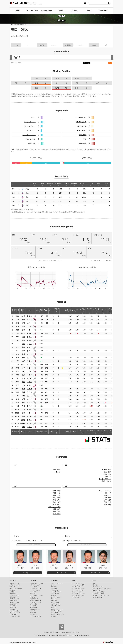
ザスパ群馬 (54, 587)
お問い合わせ (76, 632)
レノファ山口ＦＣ (56, 604)
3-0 (30, 361)
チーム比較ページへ (36, 545)
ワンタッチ (30, 122)
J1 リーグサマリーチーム (78, 583)
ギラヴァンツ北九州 (56, 611)
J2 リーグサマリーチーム (78, 588)
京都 (24, 327)
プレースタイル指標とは (99, 592)
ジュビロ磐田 (34, 606)
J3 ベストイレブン (77, 597)
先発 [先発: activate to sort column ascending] (42, 184)
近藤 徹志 (108, 472)
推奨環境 (51, 632)
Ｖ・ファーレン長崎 (15, 616)
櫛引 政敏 (57, 470)
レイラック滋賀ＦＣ (56, 597)
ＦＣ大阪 (53, 599)
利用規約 (46, 632)
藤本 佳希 (108, 500)
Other (94, 580)
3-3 (30, 403)
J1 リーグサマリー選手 (78, 585)
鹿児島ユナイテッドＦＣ (57, 614)
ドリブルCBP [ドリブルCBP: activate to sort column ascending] (89, 311)
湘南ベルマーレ (34, 599)
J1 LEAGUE (13, 580)
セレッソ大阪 (13, 607)
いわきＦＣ (33, 592)
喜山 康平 (57, 502)
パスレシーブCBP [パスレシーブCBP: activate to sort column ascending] (96, 311)
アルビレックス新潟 (36, 602)
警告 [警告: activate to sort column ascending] (98, 184)
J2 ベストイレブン (77, 592)
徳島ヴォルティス (35, 609)
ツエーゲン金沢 (55, 594)
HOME (18, 10)
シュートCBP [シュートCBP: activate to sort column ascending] (103, 311)
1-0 (30, 392)
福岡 (24, 347)
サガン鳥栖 (33, 613)
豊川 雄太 (108, 505)
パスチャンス (82, 126)
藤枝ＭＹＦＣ (34, 607)
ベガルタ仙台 (34, 587)
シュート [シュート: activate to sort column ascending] (74, 184)
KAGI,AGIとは (96, 590)
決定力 (33, 118)
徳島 (24, 344)
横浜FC (23, 423)
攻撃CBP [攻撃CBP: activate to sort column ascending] (68, 311)
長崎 (24, 340)
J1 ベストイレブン (77, 587)
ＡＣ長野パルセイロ (56, 592)
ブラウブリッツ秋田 (36, 588)
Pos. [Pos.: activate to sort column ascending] (46, 311)
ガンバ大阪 (12, 606)
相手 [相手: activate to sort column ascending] (23, 311)
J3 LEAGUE (54, 580)
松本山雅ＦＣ (55, 590)
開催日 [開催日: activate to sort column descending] (17, 311)
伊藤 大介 (57, 495)
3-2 (30, 344)
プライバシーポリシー (60, 632)
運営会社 (69, 632)
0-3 (30, 340)
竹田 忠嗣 (108, 474)
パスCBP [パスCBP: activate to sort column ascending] (75, 311)
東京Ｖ (23, 333)
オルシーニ (108, 495)
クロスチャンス (81, 122)
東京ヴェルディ (14, 594)
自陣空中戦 (83, 135)
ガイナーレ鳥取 (55, 602)
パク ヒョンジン (54, 507)
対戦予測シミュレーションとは (101, 595)
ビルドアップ (82, 131)
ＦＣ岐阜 (53, 595)
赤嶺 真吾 (108, 502)
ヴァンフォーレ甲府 (36, 601)
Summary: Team (32, 10)
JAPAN (60, 10)
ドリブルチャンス (80, 118)
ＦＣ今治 (33, 611)
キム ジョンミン (105, 491)
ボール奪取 (83, 143)
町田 (24, 323)
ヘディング (30, 126)
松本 (24, 358)
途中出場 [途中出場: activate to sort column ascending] (50, 184)
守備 (85, 139)
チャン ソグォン (105, 479)
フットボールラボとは (98, 587)
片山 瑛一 (108, 498)
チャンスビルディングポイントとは (50, 261)
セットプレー (29, 135)
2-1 (30, 327)
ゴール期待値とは (97, 597)
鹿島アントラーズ (14, 583)
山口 (24, 371)
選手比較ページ (28, 573)
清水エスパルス (14, 601)
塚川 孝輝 (57, 514)
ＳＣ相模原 (54, 588)
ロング (31, 131)
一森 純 (57, 472)
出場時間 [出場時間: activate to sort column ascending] (58, 184)
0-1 (30, 333)
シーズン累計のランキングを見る (101, 261)
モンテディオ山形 (35, 590)
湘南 (24, 337)
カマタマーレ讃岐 (56, 606)
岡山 (27, 189)
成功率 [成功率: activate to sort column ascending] (82, 184)
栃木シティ (33, 594)
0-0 (30, 389)
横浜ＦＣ (33, 597)
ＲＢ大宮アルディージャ (37, 595)
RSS (110, 63)
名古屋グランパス (14, 602)
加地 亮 (108, 477)
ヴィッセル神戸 (14, 609)
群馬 (24, 330)
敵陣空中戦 (32, 143)
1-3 (30, 406)
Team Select (103, 10)
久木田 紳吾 (107, 470)
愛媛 (24, 351)
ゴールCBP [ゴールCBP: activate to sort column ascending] (111, 311)
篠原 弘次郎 (107, 481)
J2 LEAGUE (33, 580)
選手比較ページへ (87, 545)
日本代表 (95, 585)
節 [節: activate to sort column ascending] (12, 311)
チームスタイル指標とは (99, 594)
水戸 (24, 361)
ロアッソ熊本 (55, 613)
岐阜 (24, 354)
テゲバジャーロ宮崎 (36, 616)
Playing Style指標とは (91, 149)
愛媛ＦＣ (53, 607)
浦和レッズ (12, 587)
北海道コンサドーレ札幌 (37, 583)
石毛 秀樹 (57, 498)
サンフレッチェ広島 (15, 613)
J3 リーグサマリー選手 (78, 595)
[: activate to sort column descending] (13, 184)
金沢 (24, 368)
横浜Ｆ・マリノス (14, 599)
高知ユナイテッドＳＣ (57, 609)
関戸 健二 (57, 505)
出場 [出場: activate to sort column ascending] (34, 184)
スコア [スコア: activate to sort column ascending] (29, 311)
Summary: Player (46, 10)
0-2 (30, 316)
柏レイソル (12, 590)
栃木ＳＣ (53, 585)
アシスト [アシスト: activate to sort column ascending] (90, 184)
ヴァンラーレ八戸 (35, 585)
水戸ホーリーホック (15, 585)
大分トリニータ (34, 614)
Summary (74, 580)
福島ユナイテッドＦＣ (57, 583)
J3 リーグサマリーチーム (78, 594)
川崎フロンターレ (14, 597)
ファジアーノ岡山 (14, 611)
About (89, 10)
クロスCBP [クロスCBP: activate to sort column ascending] (82, 311)
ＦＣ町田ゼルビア (14, 595)
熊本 (24, 320)
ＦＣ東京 (12, 592)
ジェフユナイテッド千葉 (16, 588)
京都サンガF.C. (13, 604)
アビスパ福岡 (13, 614)
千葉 (24, 406)
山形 (24, 396)
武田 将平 (57, 509)
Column (75, 10)
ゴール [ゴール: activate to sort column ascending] (66, 184)
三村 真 (108, 493)
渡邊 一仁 (57, 493)
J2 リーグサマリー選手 (78, 590)
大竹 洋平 (57, 500)
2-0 (30, 375)
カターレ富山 (34, 604)
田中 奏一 (57, 511)
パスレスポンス (30, 139)
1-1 (30, 320)
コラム (94, 583)
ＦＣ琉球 (53, 616)
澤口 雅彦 (57, 491)
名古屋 (23, 316)
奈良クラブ (54, 601)
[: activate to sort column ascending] (16, 184)
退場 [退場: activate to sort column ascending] (106, 184)
